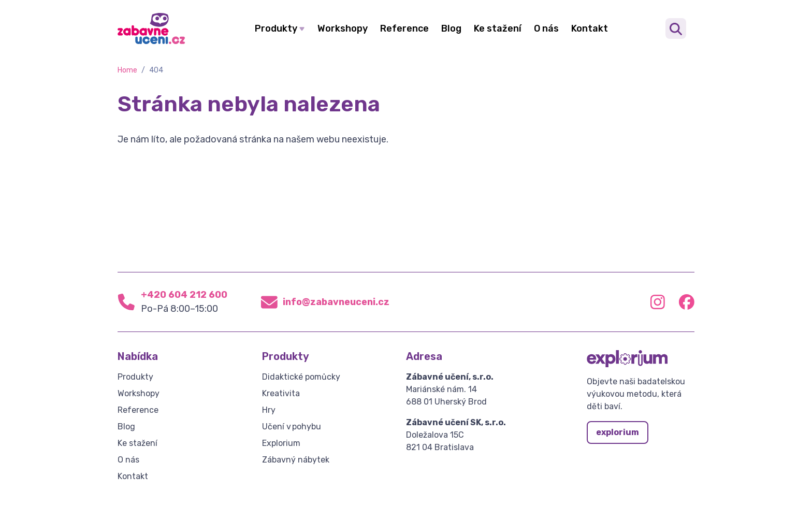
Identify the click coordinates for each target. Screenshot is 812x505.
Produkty (276, 28)
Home (127, 70)
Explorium (281, 443)
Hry (269, 410)
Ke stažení (498, 28)
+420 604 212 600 (184, 295)
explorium (618, 432)
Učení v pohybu (292, 427)
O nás (546, 28)
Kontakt (590, 28)
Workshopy (343, 28)
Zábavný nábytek (296, 460)
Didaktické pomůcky (301, 377)
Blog (451, 28)
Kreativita (281, 393)
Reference (404, 28)
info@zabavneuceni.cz (336, 302)
